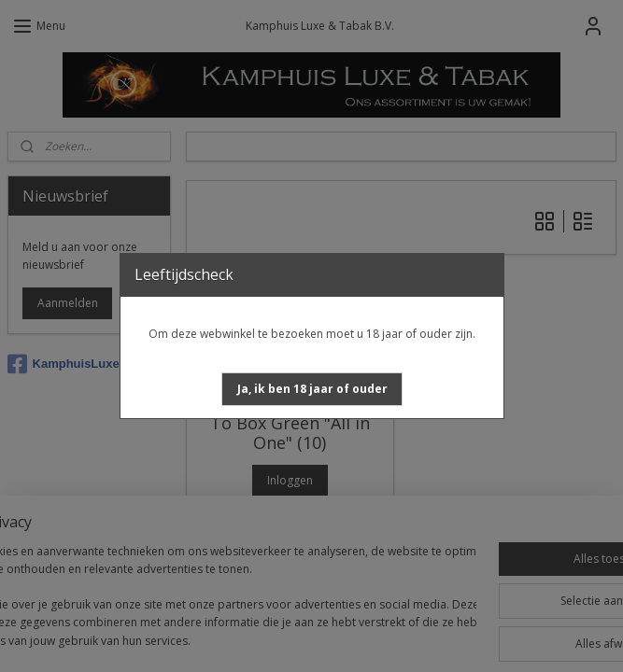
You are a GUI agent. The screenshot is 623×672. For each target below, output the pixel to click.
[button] (312, 389)
